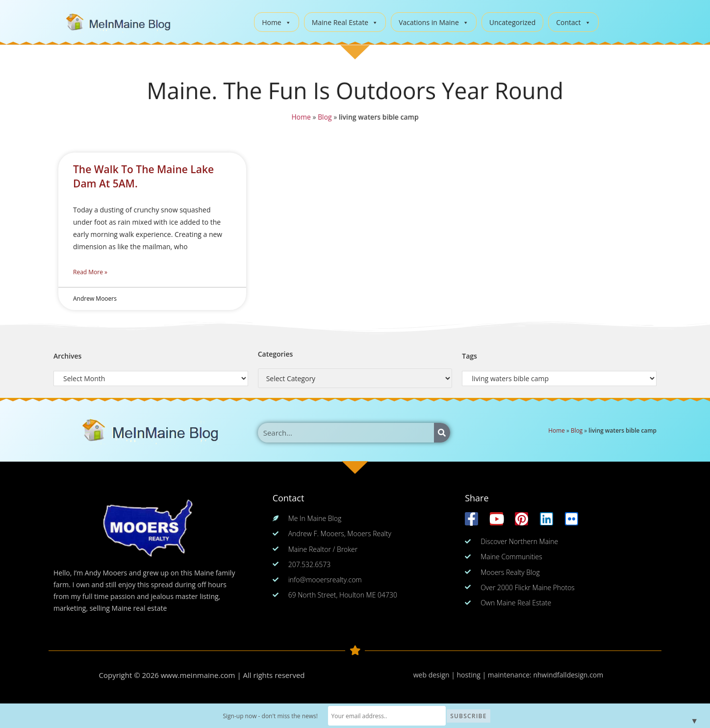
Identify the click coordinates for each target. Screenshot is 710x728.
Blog (324, 118)
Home (277, 22)
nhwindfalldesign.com (568, 675)
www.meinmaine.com (198, 675)
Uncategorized (512, 22)
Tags (469, 356)
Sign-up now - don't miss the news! (270, 716)
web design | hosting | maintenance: (473, 675)
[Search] (442, 433)
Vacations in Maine (434, 22)
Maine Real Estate (345, 22)
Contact (573, 22)
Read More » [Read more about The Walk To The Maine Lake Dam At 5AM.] (90, 272)
